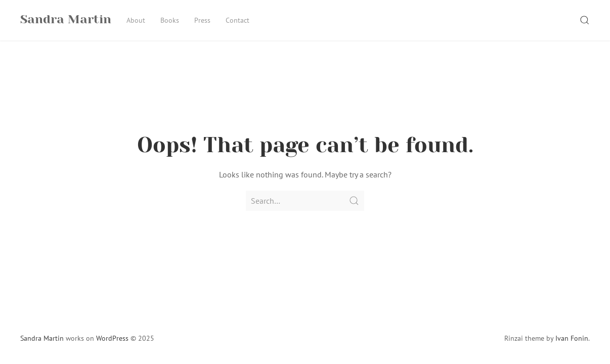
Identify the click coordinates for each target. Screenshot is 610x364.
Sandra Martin (42, 338)
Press (202, 20)
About (136, 20)
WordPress (112, 338)
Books (170, 20)
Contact (237, 20)
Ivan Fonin (572, 338)
